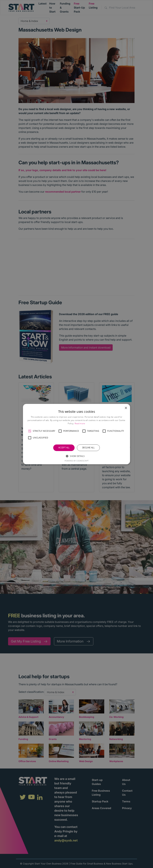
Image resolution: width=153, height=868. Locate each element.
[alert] (76, 434)
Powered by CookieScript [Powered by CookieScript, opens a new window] (77, 461)
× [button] (126, 408)
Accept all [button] (64, 448)
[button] (30, 431)
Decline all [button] (88, 448)
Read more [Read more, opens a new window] (80, 423)
